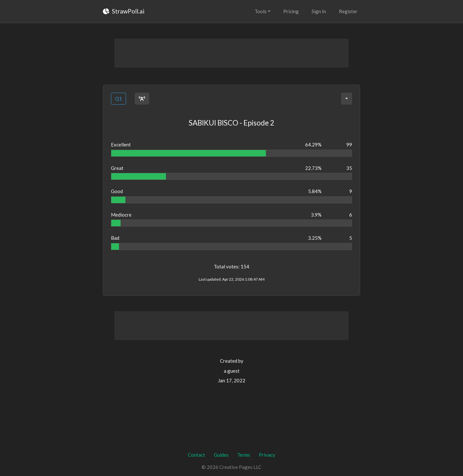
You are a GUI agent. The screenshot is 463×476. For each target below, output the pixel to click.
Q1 (118, 98)
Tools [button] (261, 11)
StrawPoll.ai (124, 11)
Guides (221, 455)
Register (348, 11)
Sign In (319, 11)
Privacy (267, 455)
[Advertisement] (232, 53)
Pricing (291, 11)
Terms (244, 455)
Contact (196, 455)
